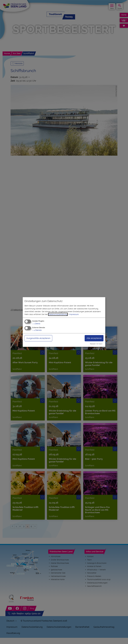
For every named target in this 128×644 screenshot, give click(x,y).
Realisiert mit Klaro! (96, 344)
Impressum (74, 314)
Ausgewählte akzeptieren (38, 338)
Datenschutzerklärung (58, 314)
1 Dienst (36, 323)
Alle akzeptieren (94, 338)
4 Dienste (37, 330)
